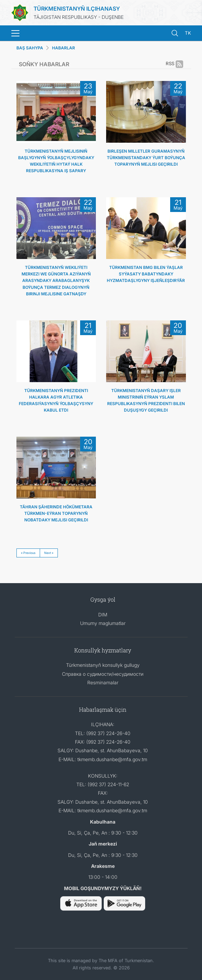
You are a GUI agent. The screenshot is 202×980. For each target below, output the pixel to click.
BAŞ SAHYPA (30, 48)
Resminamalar (103, 682)
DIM (103, 615)
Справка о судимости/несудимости (103, 674)
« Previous (28, 553)
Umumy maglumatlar (103, 623)
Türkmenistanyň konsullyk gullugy (103, 665)
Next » (49, 553)
